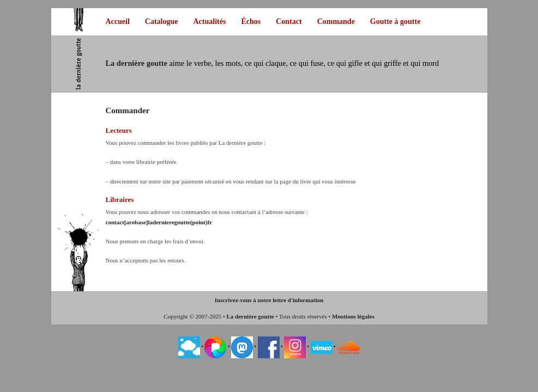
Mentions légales (353, 316)
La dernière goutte (250, 316)
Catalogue (162, 22)
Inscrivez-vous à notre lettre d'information (269, 300)
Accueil (118, 22)
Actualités (210, 22)
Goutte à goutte (395, 22)
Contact (289, 22)
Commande (336, 22)
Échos (251, 22)
